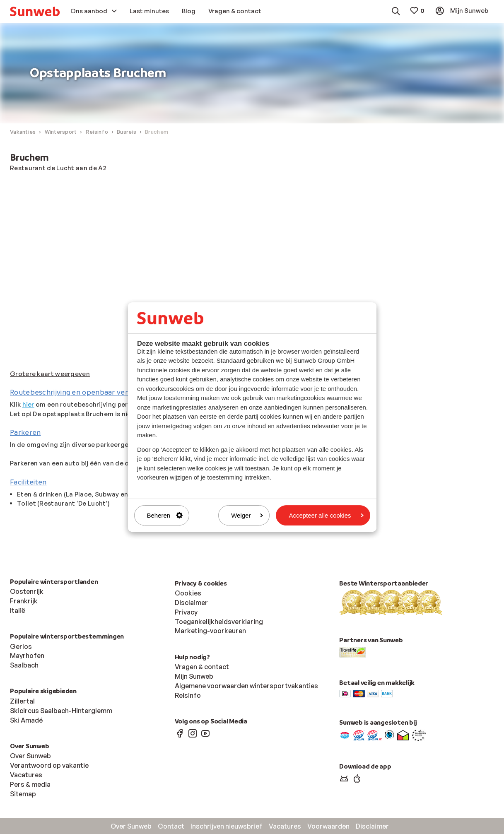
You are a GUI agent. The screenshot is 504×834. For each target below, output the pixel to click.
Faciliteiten (28, 482)
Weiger (247, 515)
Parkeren (25, 433)
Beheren (165, 515)
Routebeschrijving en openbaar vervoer (77, 392)
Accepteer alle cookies (326, 515)
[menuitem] (35, 11)
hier (28, 405)
